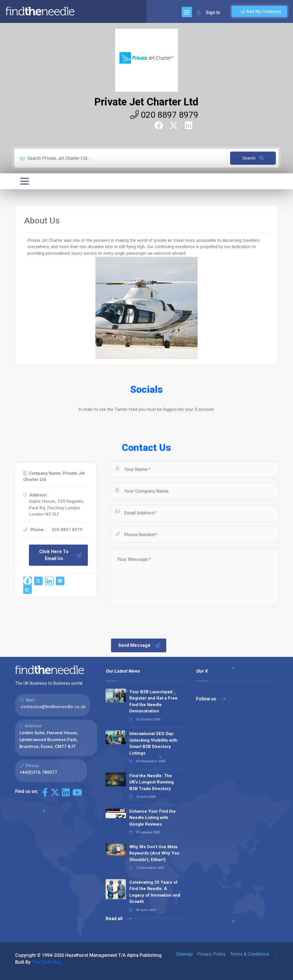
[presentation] (154, 622)
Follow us (211, 699)
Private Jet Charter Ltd (146, 102)
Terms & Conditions (250, 954)
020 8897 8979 (164, 115)
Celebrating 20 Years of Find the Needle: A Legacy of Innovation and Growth (155, 892)
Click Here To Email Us (61, 555)
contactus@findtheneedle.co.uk (53, 707)
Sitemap (185, 954)
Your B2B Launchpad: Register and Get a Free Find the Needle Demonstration (153, 702)
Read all (119, 919)
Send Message (139, 645)
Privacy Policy (211, 954)
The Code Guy (46, 962)
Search (253, 158)
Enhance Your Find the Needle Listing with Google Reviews (153, 818)
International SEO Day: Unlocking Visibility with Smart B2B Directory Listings (153, 743)
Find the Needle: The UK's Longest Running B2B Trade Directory (152, 782)
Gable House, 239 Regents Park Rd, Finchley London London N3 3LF (56, 508)
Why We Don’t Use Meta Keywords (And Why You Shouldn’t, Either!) (154, 853)
